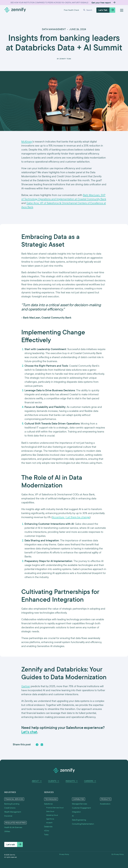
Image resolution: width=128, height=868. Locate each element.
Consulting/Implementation (83, 824)
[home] (15, 10)
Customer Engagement (81, 808)
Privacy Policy (64, 854)
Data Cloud (50, 811)
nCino (47, 831)
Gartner (26, 686)
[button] (88, 10)
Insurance (8, 816)
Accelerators (105, 804)
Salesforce (48, 804)
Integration (76, 812)
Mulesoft (49, 823)
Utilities (7, 831)
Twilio (46, 835)
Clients (54, 781)
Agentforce (50, 819)
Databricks (48, 827)
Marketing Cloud (52, 815)
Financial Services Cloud (55, 808)
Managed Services (80, 804)
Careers (90, 781)
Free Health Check (71, 10)
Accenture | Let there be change (71, 517)
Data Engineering (79, 820)
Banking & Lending (12, 804)
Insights (72, 781)
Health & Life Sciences (13, 827)
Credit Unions (10, 808)
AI (73, 816)
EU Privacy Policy (118, 854)
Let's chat (29, 732)
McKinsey (27, 141)
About (37, 781)
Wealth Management (13, 812)
